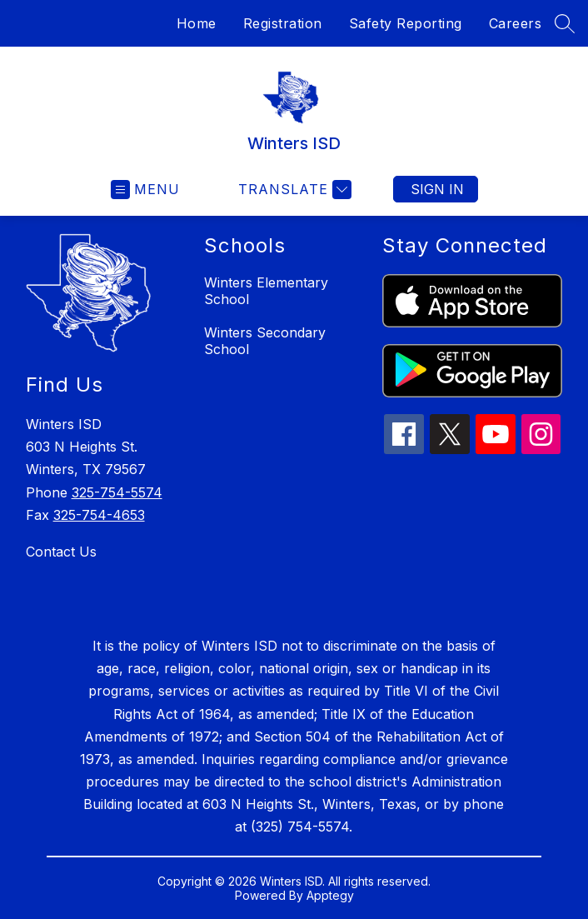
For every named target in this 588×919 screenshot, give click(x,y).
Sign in (437, 189)
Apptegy (330, 895)
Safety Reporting (406, 23)
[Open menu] (145, 190)
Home (197, 23)
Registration (283, 23)
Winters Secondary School (265, 341)
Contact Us (61, 552)
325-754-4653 (99, 515)
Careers (516, 23)
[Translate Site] (293, 190)
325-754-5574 (117, 492)
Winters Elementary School (266, 291)
